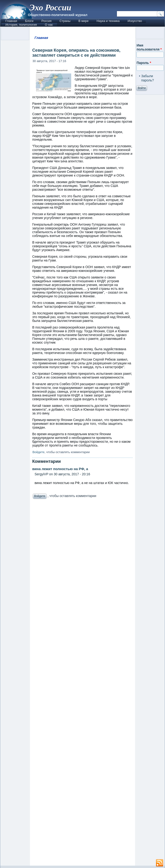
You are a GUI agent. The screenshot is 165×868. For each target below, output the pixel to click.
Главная (11, 21)
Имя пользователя (149, 47)
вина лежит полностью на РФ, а (60, 469)
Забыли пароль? (148, 78)
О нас (49, 25)
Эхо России (50, 8)
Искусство (135, 21)
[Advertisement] (83, 684)
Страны (65, 21)
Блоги (29, 21)
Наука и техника (108, 21)
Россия (47, 21)
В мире (84, 21)
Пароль (144, 63)
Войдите (39, 452)
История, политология (21, 25)
